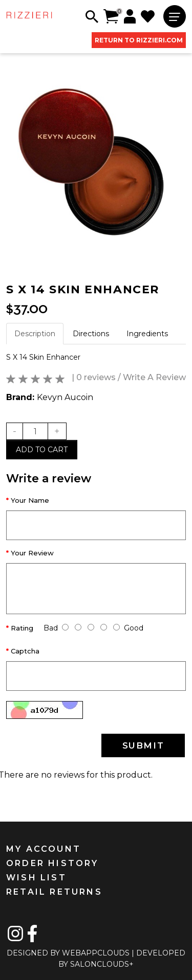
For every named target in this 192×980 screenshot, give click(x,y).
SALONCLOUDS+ (102, 964)
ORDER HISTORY (52, 863)
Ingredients (147, 334)
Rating (22, 628)
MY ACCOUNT (44, 849)
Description (35, 334)
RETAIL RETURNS (54, 892)
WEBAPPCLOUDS (96, 953)
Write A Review (154, 377)
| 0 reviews (94, 377)
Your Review (32, 553)
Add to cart (42, 450)
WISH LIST (36, 878)
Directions (91, 334)
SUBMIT (143, 745)
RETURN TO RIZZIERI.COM (139, 40)
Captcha (25, 651)
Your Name (30, 500)
